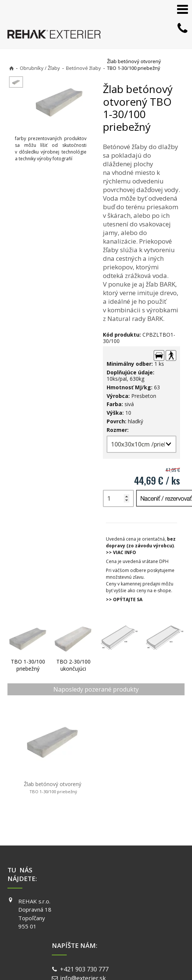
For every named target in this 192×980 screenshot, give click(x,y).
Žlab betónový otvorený (39, 765)
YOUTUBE (123, 886)
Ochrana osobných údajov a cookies (76, 954)
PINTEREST (125, 897)
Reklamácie (169, 903)
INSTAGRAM (126, 875)
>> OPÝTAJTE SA (124, 599)
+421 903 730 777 (74, 869)
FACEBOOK (124, 865)
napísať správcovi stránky (137, 947)
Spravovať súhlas (135, 954)
